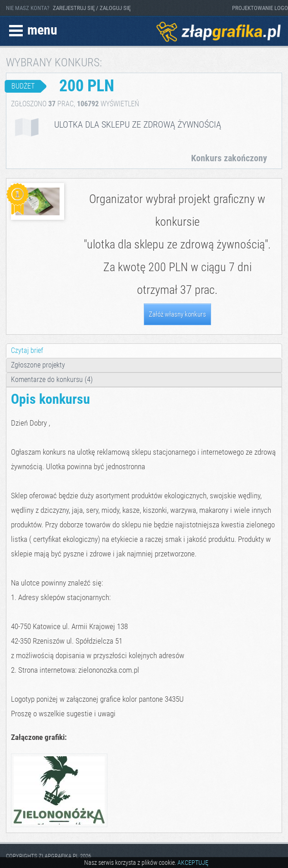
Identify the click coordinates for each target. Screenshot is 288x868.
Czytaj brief (27, 350)
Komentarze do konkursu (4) (52, 379)
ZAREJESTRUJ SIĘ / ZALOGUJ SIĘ (92, 8)
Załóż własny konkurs (177, 314)
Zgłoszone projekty (38, 365)
